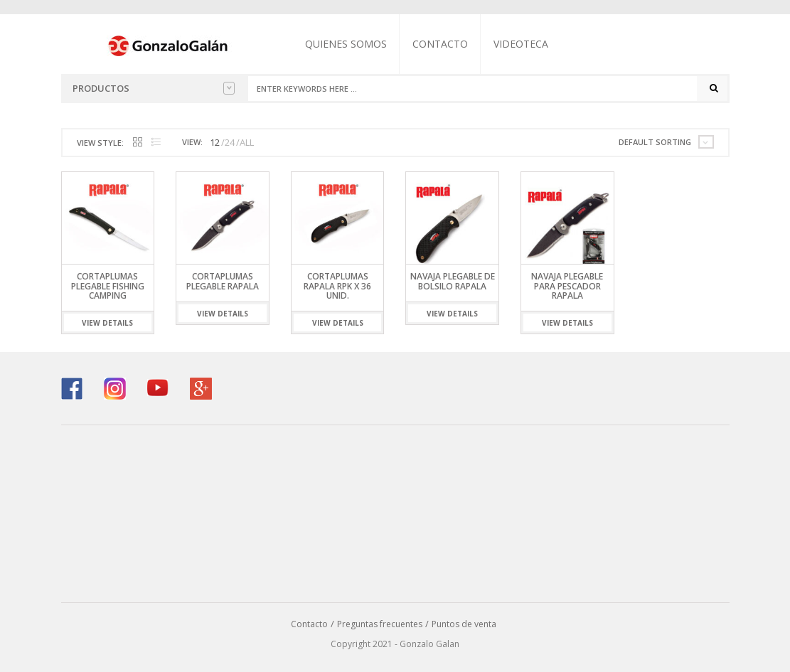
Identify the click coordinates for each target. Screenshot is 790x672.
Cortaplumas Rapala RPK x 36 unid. (337, 286)
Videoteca (521, 44)
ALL (247, 142)
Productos (154, 88)
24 (230, 142)
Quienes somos (346, 44)
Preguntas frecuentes (380, 624)
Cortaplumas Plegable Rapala (223, 281)
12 (215, 142)
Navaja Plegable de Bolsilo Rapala (453, 281)
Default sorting (655, 142)
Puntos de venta (464, 624)
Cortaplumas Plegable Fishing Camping (108, 286)
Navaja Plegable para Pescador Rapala (567, 286)
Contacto (440, 44)
